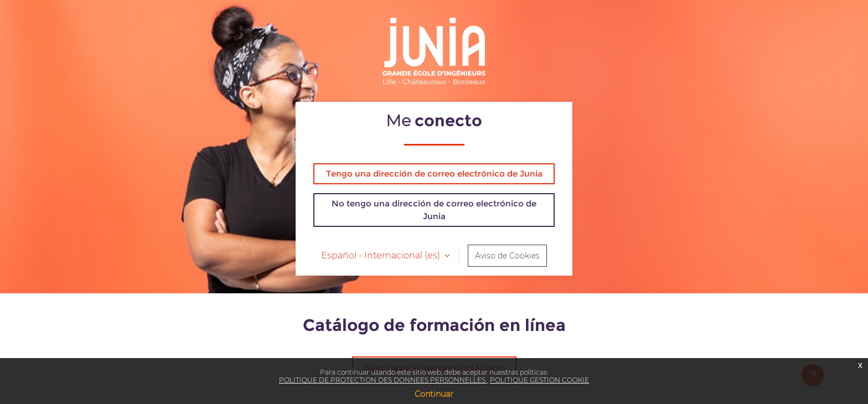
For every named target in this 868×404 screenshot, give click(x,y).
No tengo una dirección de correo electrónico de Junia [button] (434, 210)
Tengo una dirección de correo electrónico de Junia (434, 173)
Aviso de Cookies (507, 256)
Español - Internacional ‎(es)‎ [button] (382, 255)
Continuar (434, 394)
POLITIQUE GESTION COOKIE (539, 380)
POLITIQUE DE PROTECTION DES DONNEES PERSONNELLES (383, 380)
